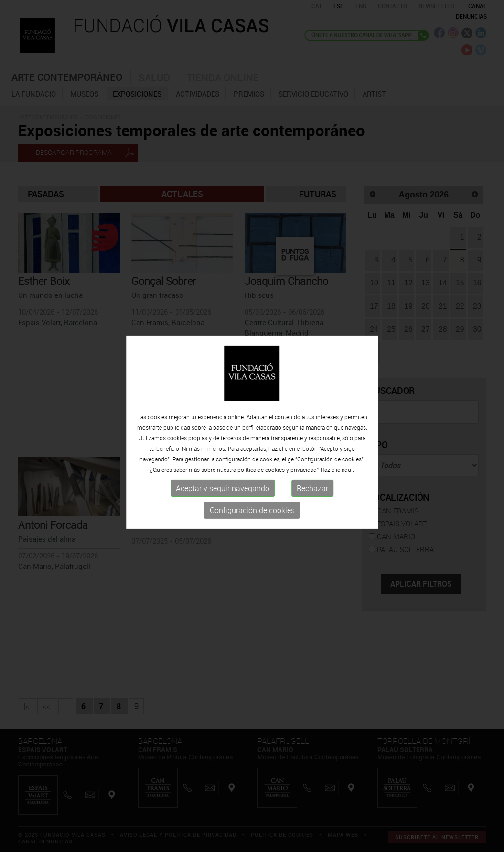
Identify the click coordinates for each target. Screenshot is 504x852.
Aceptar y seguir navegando (223, 509)
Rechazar (312, 509)
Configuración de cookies (252, 531)
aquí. (348, 490)
